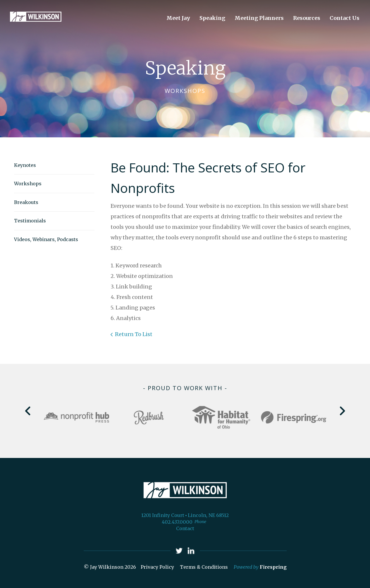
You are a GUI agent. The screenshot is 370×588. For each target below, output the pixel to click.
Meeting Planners (259, 18)
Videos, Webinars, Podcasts (46, 239)
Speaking (212, 18)
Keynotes (25, 165)
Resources (307, 18)
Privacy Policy (157, 567)
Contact (185, 528)
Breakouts (26, 202)
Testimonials (30, 221)
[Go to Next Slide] (342, 411)
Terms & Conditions (204, 567)
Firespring (273, 567)
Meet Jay (178, 18)
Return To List (134, 334)
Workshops (28, 184)
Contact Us (345, 18)
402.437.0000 (177, 522)
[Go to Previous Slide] (28, 411)
